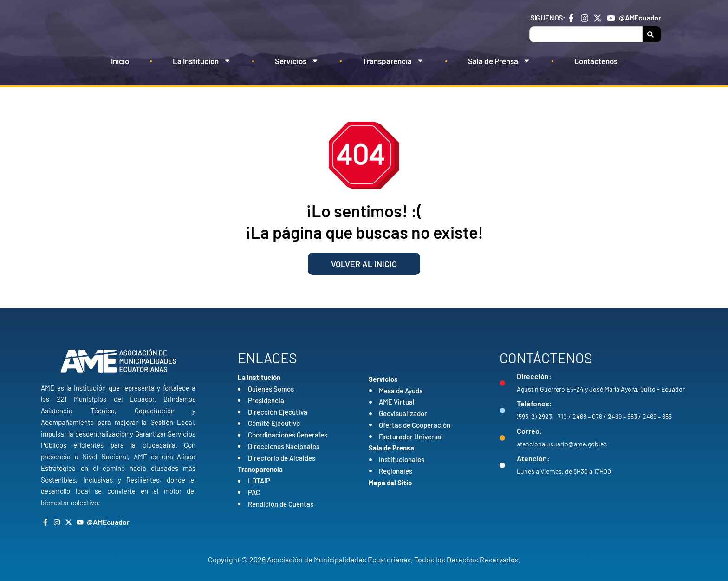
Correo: (530, 431)
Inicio (120, 61)
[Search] (652, 34)
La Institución (202, 61)
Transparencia (393, 61)
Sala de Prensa (499, 61)
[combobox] (586, 34)
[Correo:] (502, 438)
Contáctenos (596, 61)
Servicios (297, 61)
